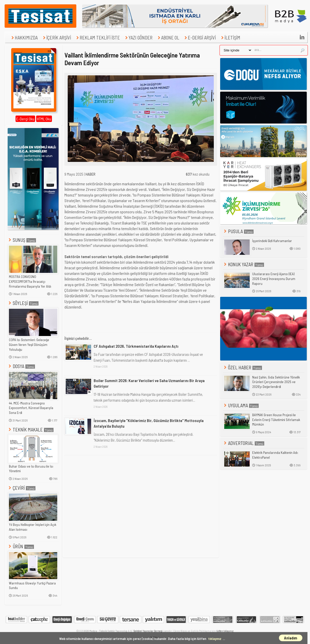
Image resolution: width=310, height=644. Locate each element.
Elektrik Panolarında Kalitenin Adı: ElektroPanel (275, 455)
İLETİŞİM (230, 38)
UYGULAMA (241, 405)
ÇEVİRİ (22, 488)
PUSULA (238, 231)
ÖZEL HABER (243, 367)
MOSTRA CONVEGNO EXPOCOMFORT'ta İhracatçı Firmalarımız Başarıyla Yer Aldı (30, 281)
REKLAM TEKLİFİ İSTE (97, 38)
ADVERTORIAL (244, 443)
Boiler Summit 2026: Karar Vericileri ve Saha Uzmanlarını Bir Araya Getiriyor (149, 383)
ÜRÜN (21, 546)
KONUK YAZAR (244, 264)
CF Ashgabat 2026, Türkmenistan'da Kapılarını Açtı (136, 346)
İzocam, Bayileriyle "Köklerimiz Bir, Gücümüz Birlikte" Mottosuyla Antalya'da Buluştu (149, 423)
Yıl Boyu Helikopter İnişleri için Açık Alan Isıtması (33, 527)
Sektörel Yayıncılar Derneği (148, 631)
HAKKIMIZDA (24, 38)
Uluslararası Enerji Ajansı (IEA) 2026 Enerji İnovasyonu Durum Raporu (274, 279)
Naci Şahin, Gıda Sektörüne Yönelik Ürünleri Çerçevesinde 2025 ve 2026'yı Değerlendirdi (276, 382)
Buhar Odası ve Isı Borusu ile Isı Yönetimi (31, 469)
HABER (90, 174)
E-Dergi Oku (25, 119)
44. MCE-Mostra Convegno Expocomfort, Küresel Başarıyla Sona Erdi (31, 408)
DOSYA (21, 366)
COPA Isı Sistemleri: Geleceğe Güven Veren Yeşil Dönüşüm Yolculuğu (29, 345)
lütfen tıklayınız (225, 631)
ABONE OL (168, 38)
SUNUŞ (22, 240)
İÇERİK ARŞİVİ (56, 38)
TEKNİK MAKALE (31, 430)
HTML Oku (44, 119)
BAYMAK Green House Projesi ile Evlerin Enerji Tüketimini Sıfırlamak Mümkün (276, 420)
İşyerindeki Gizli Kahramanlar (272, 241)
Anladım (291, 638)
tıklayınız (215, 639)
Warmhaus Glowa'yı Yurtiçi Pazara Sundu (32, 586)
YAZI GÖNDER (138, 38)
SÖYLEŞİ (23, 303)
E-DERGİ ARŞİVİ (200, 38)
